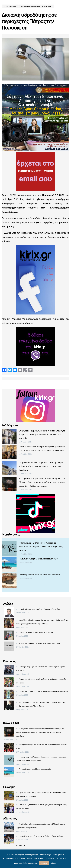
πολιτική (62, 858)
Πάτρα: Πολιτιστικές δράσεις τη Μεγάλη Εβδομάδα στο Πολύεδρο (43, 691)
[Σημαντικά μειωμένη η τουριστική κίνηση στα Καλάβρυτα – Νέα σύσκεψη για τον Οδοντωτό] (9, 796)
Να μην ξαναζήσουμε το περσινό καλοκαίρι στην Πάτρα (39, 643)
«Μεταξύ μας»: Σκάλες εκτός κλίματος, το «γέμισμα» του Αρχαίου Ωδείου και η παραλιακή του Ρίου (41, 547)
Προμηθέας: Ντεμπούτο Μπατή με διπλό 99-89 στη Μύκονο (41, 836)
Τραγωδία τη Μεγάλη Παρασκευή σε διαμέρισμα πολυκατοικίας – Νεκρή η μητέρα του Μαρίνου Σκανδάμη (41, 466)
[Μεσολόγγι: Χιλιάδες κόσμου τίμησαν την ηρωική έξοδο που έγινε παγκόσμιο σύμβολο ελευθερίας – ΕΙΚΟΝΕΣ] (9, 624)
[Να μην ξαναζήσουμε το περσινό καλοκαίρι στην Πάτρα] (9, 647)
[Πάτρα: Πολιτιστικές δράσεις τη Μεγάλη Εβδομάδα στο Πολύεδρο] (9, 695)
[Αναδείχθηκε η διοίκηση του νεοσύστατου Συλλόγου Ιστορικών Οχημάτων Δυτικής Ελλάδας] (9, 828)
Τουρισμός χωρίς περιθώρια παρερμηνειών (38, 559)
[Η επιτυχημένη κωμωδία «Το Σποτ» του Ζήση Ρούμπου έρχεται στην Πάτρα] (9, 670)
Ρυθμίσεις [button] (54, 863)
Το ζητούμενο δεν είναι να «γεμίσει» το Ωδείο (39, 575)
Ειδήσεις (24, 6)
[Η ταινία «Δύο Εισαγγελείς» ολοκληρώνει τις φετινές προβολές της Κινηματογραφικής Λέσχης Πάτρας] (9, 706)
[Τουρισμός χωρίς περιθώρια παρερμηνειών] (9, 565)
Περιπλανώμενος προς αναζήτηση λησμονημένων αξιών (40, 609)
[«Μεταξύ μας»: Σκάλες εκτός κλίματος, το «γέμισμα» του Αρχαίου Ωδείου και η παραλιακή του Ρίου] (9, 549)
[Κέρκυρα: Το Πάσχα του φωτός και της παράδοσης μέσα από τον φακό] (9, 748)
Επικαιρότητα (31, 6)
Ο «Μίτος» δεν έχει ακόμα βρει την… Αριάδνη (36, 632)
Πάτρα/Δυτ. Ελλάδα (46, 6)
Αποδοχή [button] (44, 863)
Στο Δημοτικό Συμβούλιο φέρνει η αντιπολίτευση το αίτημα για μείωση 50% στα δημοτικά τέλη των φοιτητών (42, 435)
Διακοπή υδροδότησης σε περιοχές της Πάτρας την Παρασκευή (29, 21)
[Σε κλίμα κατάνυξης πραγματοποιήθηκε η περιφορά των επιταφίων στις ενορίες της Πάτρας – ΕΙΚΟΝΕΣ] (9, 453)
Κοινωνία (38, 6)
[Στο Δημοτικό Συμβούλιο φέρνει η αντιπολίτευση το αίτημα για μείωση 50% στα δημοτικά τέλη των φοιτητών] (9, 437)
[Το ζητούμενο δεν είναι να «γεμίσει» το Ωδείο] (9, 581)
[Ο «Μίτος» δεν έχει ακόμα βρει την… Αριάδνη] (9, 636)
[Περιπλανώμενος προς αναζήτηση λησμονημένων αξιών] (9, 613)
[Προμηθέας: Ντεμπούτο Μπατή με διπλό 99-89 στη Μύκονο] (9, 840)
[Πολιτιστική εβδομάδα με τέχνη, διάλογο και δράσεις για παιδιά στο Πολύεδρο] (9, 683)
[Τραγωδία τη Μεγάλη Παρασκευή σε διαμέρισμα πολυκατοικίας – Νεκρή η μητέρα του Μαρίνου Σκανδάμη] (9, 469)
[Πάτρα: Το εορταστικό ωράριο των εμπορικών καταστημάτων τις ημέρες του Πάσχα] (9, 808)
